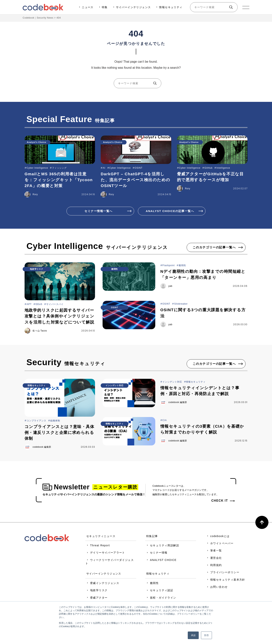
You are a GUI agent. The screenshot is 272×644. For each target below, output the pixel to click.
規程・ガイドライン (165, 598)
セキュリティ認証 (163, 591)
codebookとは (222, 537)
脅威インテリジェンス (107, 584)
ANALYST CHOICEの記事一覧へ (170, 211)
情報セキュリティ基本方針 (230, 580)
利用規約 (218, 566)
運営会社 (218, 558)
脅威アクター (101, 598)
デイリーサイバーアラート (109, 553)
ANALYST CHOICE (165, 561)
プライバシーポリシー (227, 573)
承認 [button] (193, 635)
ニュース (87, 7)
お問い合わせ (221, 588)
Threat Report (102, 546)
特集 (104, 7)
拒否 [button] (206, 635)
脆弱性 (156, 584)
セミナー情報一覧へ (98, 211)
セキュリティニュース (103, 537)
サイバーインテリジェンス (133, 7)
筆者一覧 (218, 551)
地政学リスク (101, 591)
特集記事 (154, 537)
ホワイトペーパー (224, 544)
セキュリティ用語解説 (166, 546)
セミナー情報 (161, 553)
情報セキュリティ (170, 7)
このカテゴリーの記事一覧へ (214, 248)
